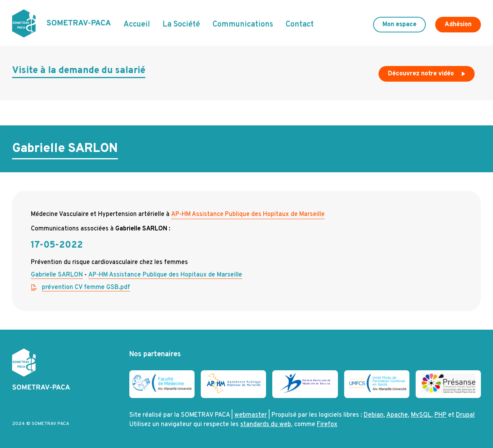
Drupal (465, 415)
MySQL (421, 415)
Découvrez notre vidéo (427, 76)
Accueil (137, 25)
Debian (374, 415)
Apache (397, 415)
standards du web (266, 425)
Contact (300, 25)
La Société (181, 25)
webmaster (251, 415)
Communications (243, 25)
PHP (440, 415)
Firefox (327, 425)
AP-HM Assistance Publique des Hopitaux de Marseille (248, 214)
